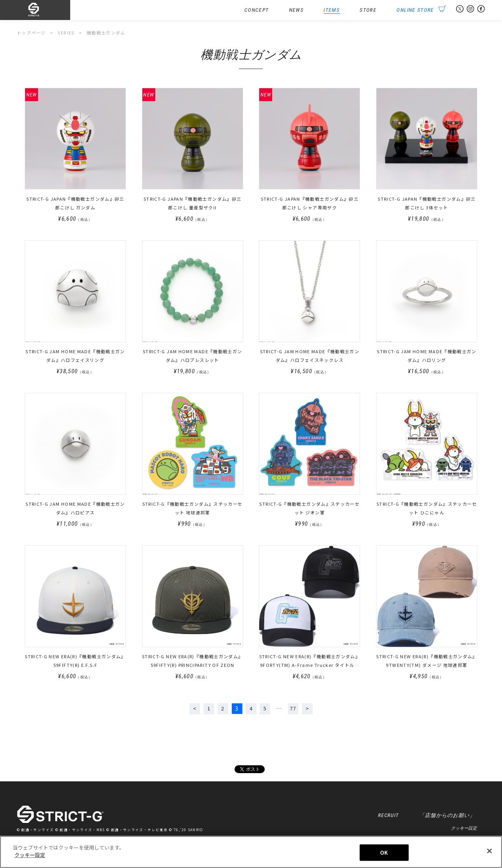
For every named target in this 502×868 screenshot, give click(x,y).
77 (293, 709)
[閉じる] (489, 852)
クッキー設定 (464, 830)
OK (384, 853)
